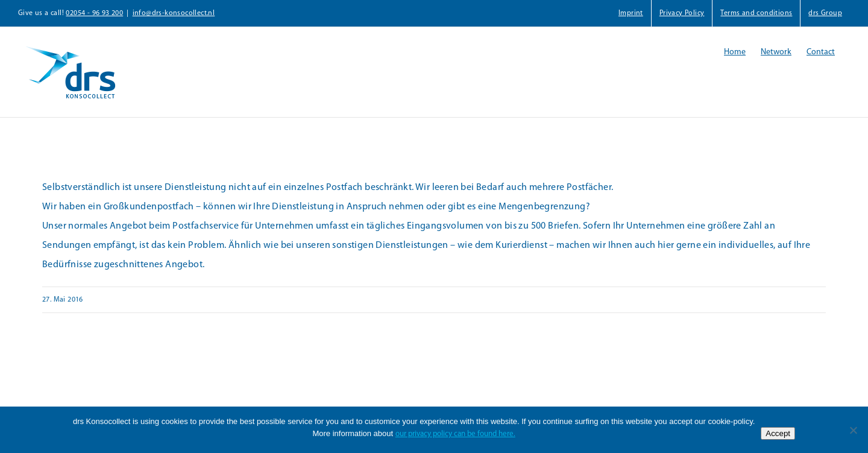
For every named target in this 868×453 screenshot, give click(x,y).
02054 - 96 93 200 (94, 13)
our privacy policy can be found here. (455, 434)
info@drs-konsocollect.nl (174, 13)
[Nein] (853, 430)
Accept (778, 433)
